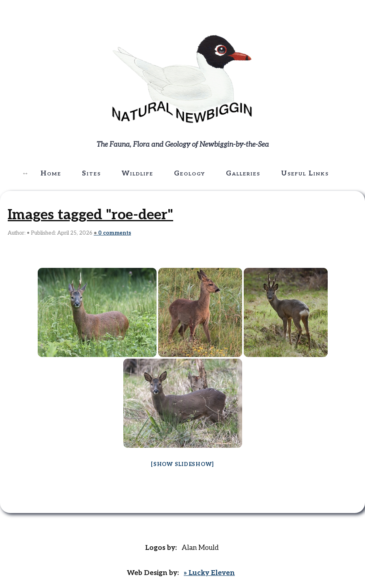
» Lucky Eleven (209, 573)
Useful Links (305, 173)
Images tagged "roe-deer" (90, 215)
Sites (91, 173)
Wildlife (137, 173)
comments (115, 233)
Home (51, 173)
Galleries (243, 173)
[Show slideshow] (182, 464)
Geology (190, 173)
